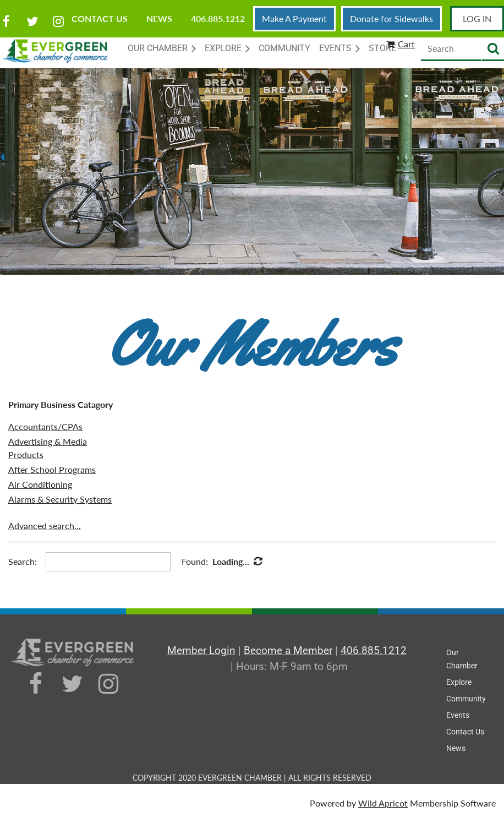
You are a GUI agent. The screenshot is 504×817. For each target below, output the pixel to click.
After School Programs (52, 469)
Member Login (201, 650)
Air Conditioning (40, 484)
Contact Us (100, 18)
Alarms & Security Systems (60, 499)
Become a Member (288, 650)
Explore (459, 682)
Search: (23, 561)
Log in (477, 18)
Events (458, 715)
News (159, 18)
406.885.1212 (218, 18)
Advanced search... (45, 525)
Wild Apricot (383, 803)
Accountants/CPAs (45, 426)
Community (466, 699)
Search (493, 49)
